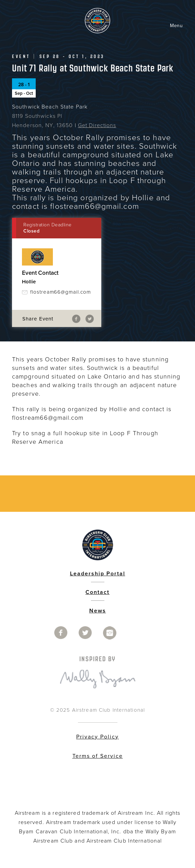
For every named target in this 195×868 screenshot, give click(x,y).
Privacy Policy (97, 737)
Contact (97, 592)
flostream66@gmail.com (61, 292)
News (98, 611)
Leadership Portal (98, 574)
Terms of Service (98, 756)
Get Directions (97, 125)
